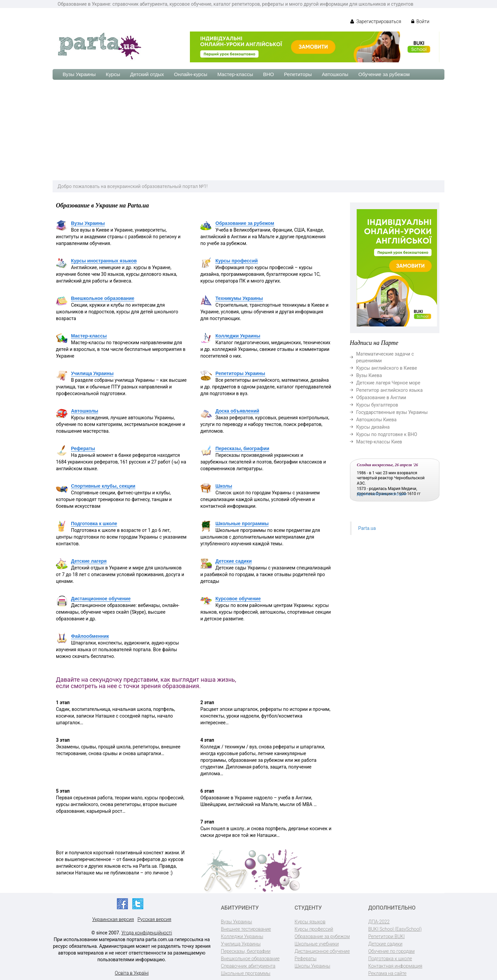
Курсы (113, 74)
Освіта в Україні (132, 973)
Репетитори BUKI (387, 936)
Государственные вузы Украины (392, 412)
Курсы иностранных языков (104, 261)
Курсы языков (310, 922)
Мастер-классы (235, 74)
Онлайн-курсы (191, 74)
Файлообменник (90, 636)
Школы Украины (312, 966)
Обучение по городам (392, 951)
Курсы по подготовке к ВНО (387, 434)
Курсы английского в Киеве (387, 368)
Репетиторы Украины (240, 373)
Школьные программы (242, 524)
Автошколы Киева (377, 420)
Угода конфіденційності (147, 933)
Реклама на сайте (387, 973)
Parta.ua (367, 528)
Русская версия (154, 919)
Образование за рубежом (245, 223)
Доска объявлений (237, 411)
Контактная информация (395, 966)
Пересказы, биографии (242, 448)
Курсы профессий (236, 261)
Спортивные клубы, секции (103, 486)
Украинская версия (113, 919)
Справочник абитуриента (248, 966)
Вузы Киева (369, 375)
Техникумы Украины (239, 298)
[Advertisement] (248, 130)
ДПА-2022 (379, 922)
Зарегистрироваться (376, 21)
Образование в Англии (381, 397)
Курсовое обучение (238, 599)
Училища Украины (92, 373)
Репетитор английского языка (390, 390)
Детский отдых (147, 74)
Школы (224, 486)
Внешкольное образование (103, 298)
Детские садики (233, 561)
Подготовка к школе (94, 524)
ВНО (268, 74)
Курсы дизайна (373, 427)
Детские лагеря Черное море (388, 383)
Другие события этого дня (382, 494)
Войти (420, 21)
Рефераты (83, 448)
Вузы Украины (79, 74)
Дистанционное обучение (101, 599)
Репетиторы (298, 74)
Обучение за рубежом (384, 74)
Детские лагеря (89, 561)
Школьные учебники (317, 944)
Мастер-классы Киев (379, 442)
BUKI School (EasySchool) (395, 929)
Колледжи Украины (238, 336)
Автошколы (335, 74)
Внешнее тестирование (246, 929)
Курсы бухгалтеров (377, 405)
